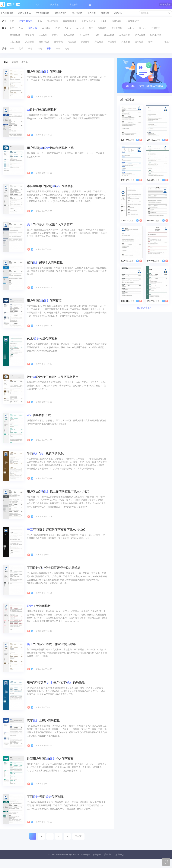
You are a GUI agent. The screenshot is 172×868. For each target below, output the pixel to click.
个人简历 (92, 13)
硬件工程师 (140, 35)
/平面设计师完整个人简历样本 (50, 224)
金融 (40, 21)
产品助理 (99, 42)
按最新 (15, 62)
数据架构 (29, 35)
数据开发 (156, 28)
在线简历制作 (60, 13)
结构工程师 (156, 35)
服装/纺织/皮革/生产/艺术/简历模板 (56, 682)
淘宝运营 (72, 42)
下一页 (78, 836)
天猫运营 (85, 42)
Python (68, 28)
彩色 (67, 48)
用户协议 (120, 855)
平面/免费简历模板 (45, 453)
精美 (40, 48)
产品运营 (112, 42)
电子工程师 (84, 35)
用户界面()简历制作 (44, 72)
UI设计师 (33, 28)
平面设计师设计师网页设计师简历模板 (54, 568)
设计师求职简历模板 (42, 110)
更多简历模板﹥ (144, 308)
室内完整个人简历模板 (45, 262)
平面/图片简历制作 (45, 797)
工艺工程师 (15, 42)
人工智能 (43, 35)
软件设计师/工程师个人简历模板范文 (53, 377)
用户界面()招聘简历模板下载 (50, 148)
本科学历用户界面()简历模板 (50, 186)
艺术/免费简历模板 (42, 339)
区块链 (55, 35)
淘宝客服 (126, 42)
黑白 (58, 48)
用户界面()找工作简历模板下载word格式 (58, 491)
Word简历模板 (42, 13)
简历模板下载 (24, 13)
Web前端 (46, 28)
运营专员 (58, 42)
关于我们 (108, 855)
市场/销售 (116, 21)
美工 (91, 28)
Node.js (143, 28)
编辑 (150, 42)
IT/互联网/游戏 (26, 21)
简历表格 (105, 13)
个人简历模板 (7, 13)
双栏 (49, 48)
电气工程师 (69, 35)
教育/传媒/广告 (89, 21)
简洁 (21, 48)
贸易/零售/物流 (70, 21)
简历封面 (118, 13)
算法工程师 (117, 28)
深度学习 (102, 28)
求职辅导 (74, 4)
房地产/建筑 (52, 21)
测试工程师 (109, 35)
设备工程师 (124, 35)
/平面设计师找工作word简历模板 (52, 644)
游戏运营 (139, 42)
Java (21, 28)
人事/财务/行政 (133, 21)
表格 (30, 48)
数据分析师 (15, 35)
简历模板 (54, 4)
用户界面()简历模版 (44, 301)
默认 (6, 62)
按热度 (25, 62)
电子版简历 (77, 13)
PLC (97, 35)
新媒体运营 (44, 42)
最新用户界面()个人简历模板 (50, 759)
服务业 (104, 21)
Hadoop (131, 28)
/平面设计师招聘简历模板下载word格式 (56, 530)
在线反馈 (97, 855)
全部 (12, 21)
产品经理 (29, 42)
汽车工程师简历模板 (43, 720)
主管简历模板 (39, 606)
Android (80, 28)
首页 (37, 4)
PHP (58, 28)
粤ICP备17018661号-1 (79, 855)
